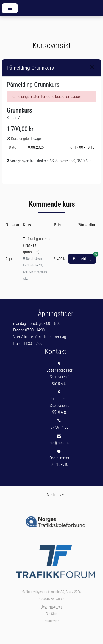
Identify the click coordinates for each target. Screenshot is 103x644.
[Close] (92, 67)
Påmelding (85, 257)
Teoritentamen (51, 606)
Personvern (51, 621)
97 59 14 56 (59, 427)
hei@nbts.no (60, 443)
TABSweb (43, 599)
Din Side (51, 614)
